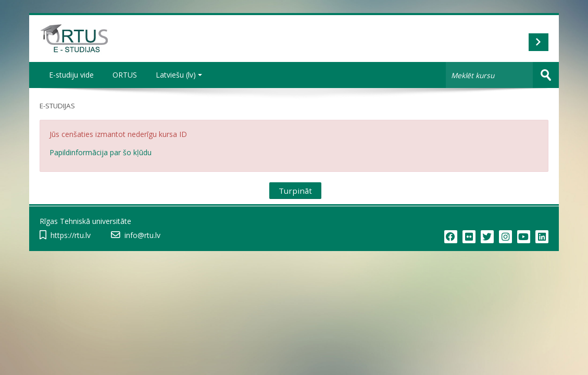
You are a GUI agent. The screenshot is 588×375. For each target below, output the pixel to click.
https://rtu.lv (71, 235)
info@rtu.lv (142, 235)
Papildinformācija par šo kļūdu (101, 152)
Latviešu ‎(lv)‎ (179, 75)
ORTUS (125, 75)
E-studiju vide (71, 75)
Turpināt (295, 191)
